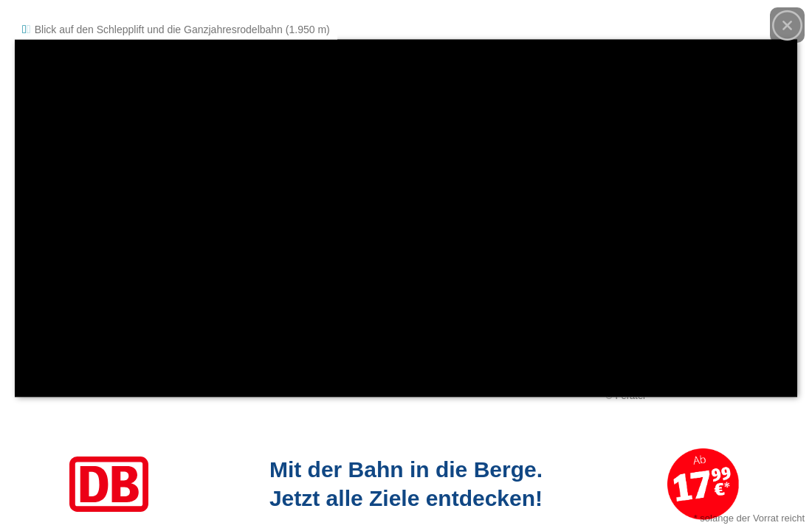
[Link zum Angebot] (406, 484)
